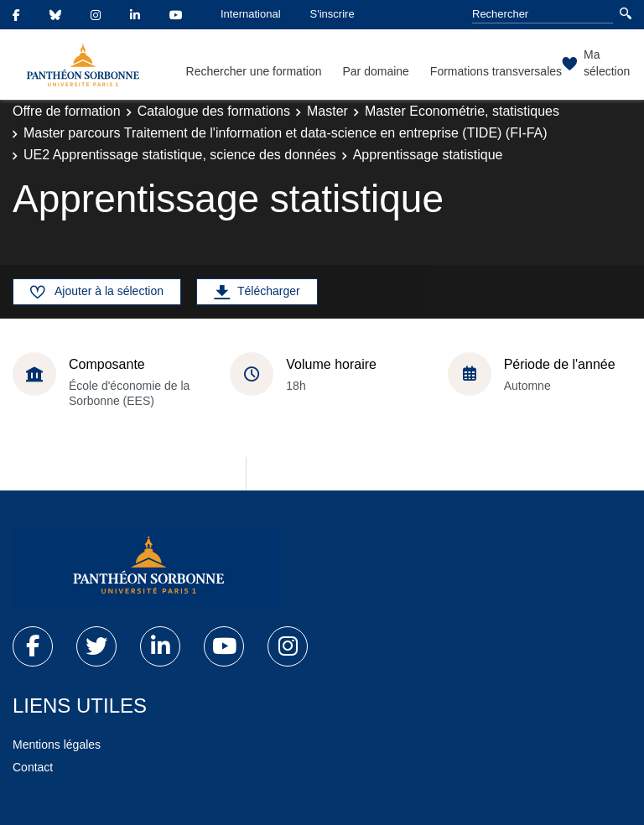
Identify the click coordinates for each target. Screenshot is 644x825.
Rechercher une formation (254, 71)
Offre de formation (67, 111)
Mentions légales (57, 745)
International (251, 14)
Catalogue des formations (214, 111)
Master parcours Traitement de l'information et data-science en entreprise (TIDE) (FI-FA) (286, 133)
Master (327, 111)
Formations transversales (496, 71)
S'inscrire (332, 14)
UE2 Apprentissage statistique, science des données (180, 155)
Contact (33, 767)
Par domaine (375, 71)
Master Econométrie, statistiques (462, 111)
